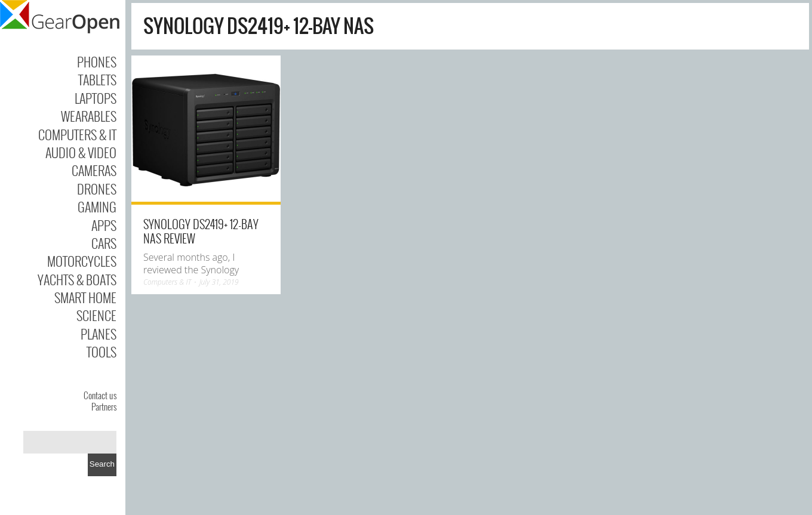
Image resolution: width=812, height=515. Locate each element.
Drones (97, 189)
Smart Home (85, 297)
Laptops (96, 98)
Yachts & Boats (77, 279)
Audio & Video (81, 152)
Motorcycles (82, 261)
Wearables (89, 116)
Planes (99, 334)
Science (96, 315)
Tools (101, 351)
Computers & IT (77, 134)
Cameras (94, 170)
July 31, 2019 (219, 282)
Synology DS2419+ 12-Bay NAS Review (201, 231)
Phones (97, 61)
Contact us (100, 395)
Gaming (97, 206)
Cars (104, 243)
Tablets (97, 79)
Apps (104, 225)
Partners (104, 406)
